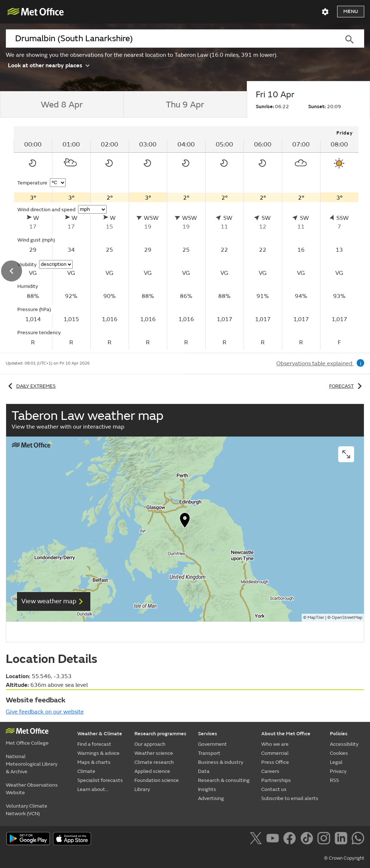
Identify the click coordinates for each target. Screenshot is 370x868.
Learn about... (93, 789)
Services (208, 734)
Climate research (154, 762)
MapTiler (316, 618)
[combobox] (170, 39)
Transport (209, 753)
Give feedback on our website (45, 712)
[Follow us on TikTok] (308, 839)
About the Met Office (286, 734)
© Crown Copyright (344, 858)
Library (142, 789)
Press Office (275, 762)
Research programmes (160, 734)
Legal (336, 762)
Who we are (275, 744)
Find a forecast (94, 744)
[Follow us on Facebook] (291, 839)
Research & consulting (224, 780)
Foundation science (157, 780)
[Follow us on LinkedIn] (342, 839)
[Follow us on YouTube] (274, 839)
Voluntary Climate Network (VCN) (27, 810)
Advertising (211, 798)
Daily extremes (31, 386)
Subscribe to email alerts (290, 798)
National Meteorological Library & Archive (32, 764)
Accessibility (344, 744)
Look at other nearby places (49, 65)
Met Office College (27, 743)
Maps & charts (94, 762)
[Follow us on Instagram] (325, 839)
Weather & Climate (100, 734)
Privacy (338, 771)
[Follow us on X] (257, 839)
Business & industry (221, 762)
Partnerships (276, 780)
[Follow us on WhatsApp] (358, 839)
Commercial (275, 753)
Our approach (150, 744)
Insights (207, 789)
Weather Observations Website (32, 789)
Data (204, 771)
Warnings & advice (98, 753)
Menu (351, 11)
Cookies (339, 753)
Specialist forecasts (100, 780)
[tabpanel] (186, 238)
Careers (270, 771)
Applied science (152, 771)
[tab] (62, 105)
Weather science (154, 753)
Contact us (274, 789)
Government (212, 744)
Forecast (347, 386)
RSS (334, 780)
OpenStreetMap (347, 618)
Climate (86, 771)
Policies (339, 734)
